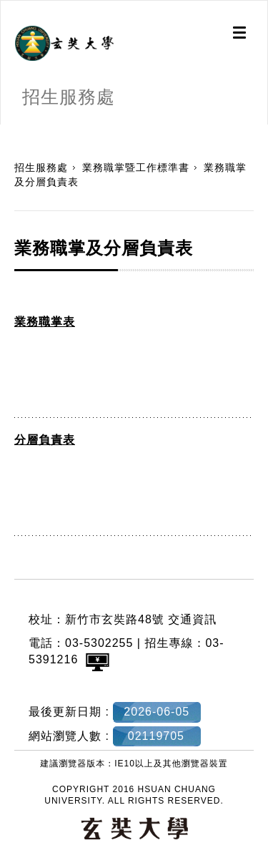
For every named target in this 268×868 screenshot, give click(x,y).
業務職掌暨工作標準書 (136, 167)
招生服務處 (41, 167)
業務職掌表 (45, 322)
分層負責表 (45, 440)
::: (5, 132)
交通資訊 (192, 619)
